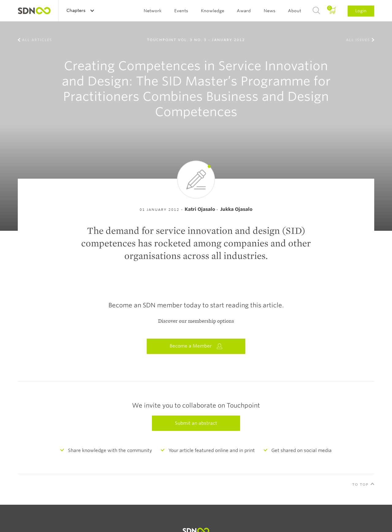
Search (316, 11)
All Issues (358, 40)
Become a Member (196, 346)
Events (181, 11)
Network (153, 11)
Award (244, 11)
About (294, 11)
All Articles (37, 40)
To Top (360, 484)
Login (361, 11)
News (269, 11)
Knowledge (213, 11)
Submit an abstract (196, 423)
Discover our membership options (196, 321)
